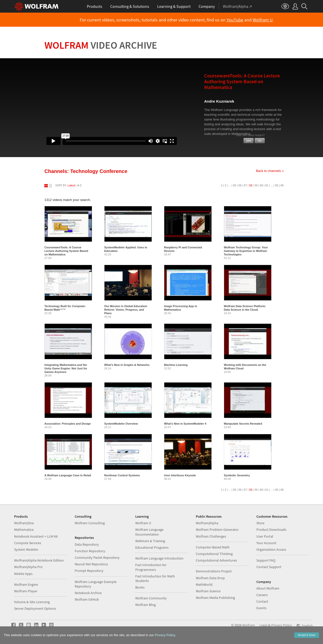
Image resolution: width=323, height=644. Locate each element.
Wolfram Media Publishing (215, 598)
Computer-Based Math (213, 547)
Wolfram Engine (26, 584)
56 (240, 185)
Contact (262, 601)
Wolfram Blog (145, 605)
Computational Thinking (214, 554)
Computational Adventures (216, 560)
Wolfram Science (208, 591)
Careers (262, 595)
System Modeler (26, 549)
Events (261, 608)
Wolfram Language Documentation (149, 532)
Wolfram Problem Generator (217, 530)
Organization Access (271, 549)
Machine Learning (176, 365)
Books (140, 587)
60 (261, 185)
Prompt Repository (89, 571)
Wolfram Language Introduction (159, 558)
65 (277, 185)
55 (235, 185)
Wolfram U (263, 20)
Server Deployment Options (35, 608)
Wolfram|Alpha (207, 523)
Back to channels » (270, 171)
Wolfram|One (24, 523)
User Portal (265, 536)
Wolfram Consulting (90, 523)
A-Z (79, 185)
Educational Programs (152, 547)
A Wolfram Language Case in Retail (68, 475)
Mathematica (24, 530)
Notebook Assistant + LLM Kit (36, 536)
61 (267, 185)
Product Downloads (271, 530)
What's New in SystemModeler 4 (185, 424)
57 (245, 185)
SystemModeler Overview (121, 424)
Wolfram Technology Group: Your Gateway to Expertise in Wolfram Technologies (246, 251)
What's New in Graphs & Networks (127, 365)
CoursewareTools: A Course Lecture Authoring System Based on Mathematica (66, 251)
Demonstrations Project (214, 571)
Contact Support (269, 567)
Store (260, 523)
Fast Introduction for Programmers (151, 567)
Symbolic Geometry (237, 475)
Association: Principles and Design (68, 424)
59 (256, 185)
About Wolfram (268, 588)
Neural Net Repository (91, 564)
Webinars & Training (150, 541)
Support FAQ (266, 560)
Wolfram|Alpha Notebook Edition (39, 560)
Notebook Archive (88, 593)
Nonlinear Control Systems (122, 475)
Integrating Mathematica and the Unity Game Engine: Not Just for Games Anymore (66, 368)
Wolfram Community (151, 598)
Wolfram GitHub (87, 599)
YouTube (235, 20)
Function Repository (90, 551)
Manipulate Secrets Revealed (243, 424)
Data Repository (87, 544)
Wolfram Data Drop (210, 578)
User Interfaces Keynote (180, 475)
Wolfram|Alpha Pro (28, 567)
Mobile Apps (23, 574)
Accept (307, 635)
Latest (71, 185)
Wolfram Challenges (211, 536)
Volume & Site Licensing (32, 602)
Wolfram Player (26, 591)
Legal (263, 625)
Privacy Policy (282, 625)
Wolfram (101, 45)
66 (282, 185)
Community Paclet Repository (97, 558)
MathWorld (204, 584)
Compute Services (28, 543)
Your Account (266, 543)
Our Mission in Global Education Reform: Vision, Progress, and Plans (126, 310)
